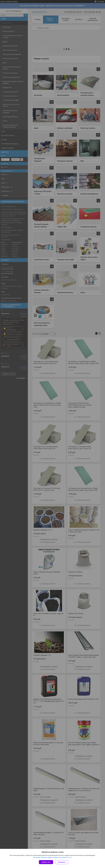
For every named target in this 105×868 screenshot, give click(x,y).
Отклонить (62, 862)
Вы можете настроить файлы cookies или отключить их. (52, 857)
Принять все (46, 862)
